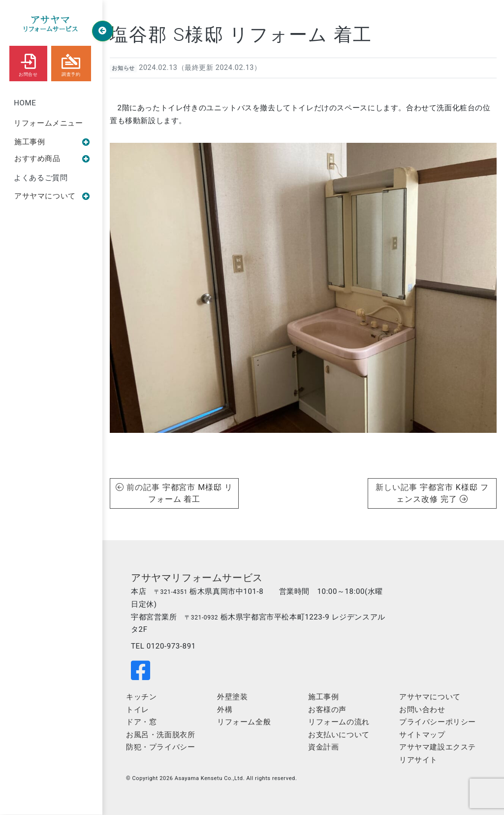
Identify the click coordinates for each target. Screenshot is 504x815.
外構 (225, 710)
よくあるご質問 (41, 178)
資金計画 (323, 747)
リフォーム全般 (244, 722)
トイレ (138, 710)
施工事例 (52, 142)
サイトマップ (422, 735)
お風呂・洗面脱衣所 (160, 735)
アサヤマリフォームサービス (197, 578)
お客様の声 (327, 710)
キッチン (141, 697)
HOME (25, 103)
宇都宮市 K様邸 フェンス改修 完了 (442, 493)
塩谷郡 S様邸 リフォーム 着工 (241, 34)
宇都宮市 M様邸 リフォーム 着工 (190, 493)
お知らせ (123, 68)
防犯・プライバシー (160, 747)
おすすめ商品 (52, 159)
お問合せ (28, 63)
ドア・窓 (141, 722)
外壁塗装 (232, 697)
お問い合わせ (422, 710)
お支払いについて (339, 735)
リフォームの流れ (339, 722)
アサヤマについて (52, 196)
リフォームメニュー (48, 123)
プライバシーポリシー (438, 722)
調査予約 (71, 63)
